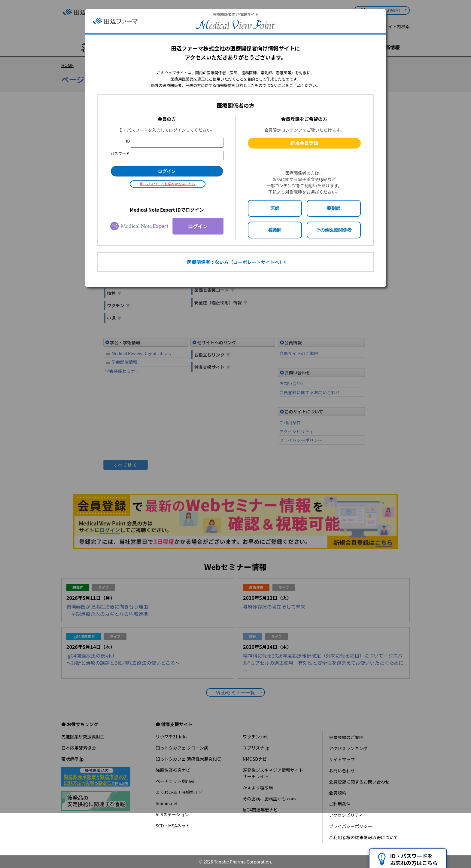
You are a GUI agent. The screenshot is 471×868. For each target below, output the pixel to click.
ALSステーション (172, 814)
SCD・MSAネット (173, 825)
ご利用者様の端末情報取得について (363, 837)
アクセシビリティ (346, 815)
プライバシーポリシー (351, 826)
